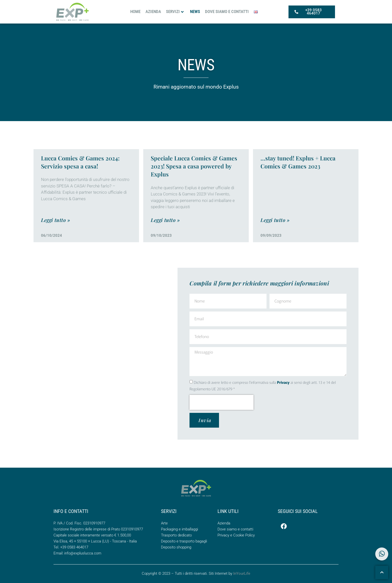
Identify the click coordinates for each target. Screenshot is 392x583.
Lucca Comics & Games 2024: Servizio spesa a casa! (80, 175)
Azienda (153, 11)
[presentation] (221, 402)
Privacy (283, 382)
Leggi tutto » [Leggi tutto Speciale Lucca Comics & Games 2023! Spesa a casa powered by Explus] (165, 232)
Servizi (175, 11)
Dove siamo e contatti (227, 11)
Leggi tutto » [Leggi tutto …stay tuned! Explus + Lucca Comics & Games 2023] (275, 232)
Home (135, 11)
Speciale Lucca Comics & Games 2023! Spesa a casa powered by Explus (194, 179)
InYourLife (242, 573)
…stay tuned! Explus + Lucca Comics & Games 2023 (298, 175)
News (195, 11)
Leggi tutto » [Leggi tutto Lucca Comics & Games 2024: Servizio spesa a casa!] (56, 232)
